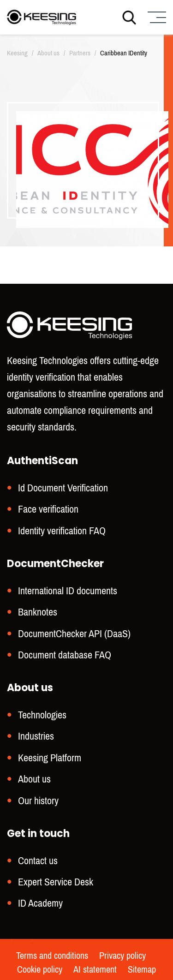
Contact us (38, 861)
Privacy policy (122, 956)
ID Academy (40, 903)
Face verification (48, 509)
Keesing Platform (50, 758)
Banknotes (38, 612)
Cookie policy (40, 970)
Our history (38, 801)
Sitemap (142, 970)
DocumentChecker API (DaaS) (74, 634)
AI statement (95, 970)
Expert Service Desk (56, 882)
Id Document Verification (63, 488)
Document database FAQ (65, 655)
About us (34, 779)
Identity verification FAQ (62, 531)
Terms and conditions (52, 956)
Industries (36, 736)
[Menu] (156, 17)
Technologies (42, 715)
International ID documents (68, 591)
